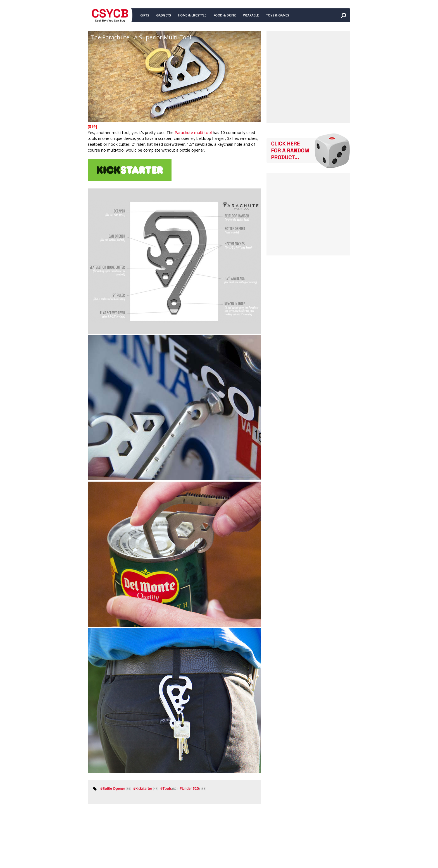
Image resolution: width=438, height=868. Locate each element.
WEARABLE (251, 15)
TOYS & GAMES (277, 15)
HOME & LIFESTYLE (192, 15)
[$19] (92, 127)
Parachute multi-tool (193, 132)
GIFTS (145, 15)
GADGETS (163, 15)
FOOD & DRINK (225, 15)
